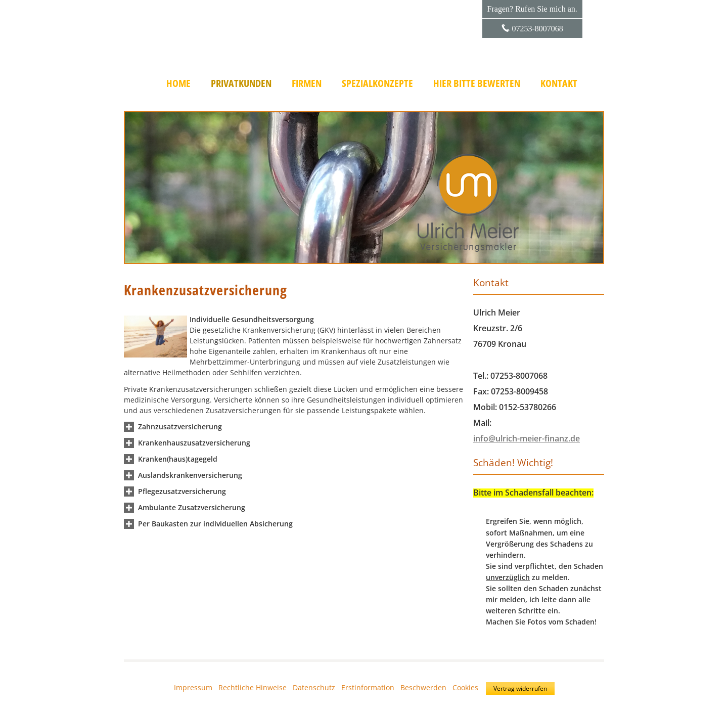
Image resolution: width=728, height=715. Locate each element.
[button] (180, 427)
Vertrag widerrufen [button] (520, 688)
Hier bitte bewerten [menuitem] (477, 83)
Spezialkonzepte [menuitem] (377, 83)
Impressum (193, 687)
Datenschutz (314, 687)
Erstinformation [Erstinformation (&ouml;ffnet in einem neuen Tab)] (368, 687)
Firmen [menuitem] (307, 83)
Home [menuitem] (178, 83)
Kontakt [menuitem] (559, 83)
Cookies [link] (465, 687)
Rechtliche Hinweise (253, 687)
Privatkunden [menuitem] (241, 83)
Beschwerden (423, 687)
